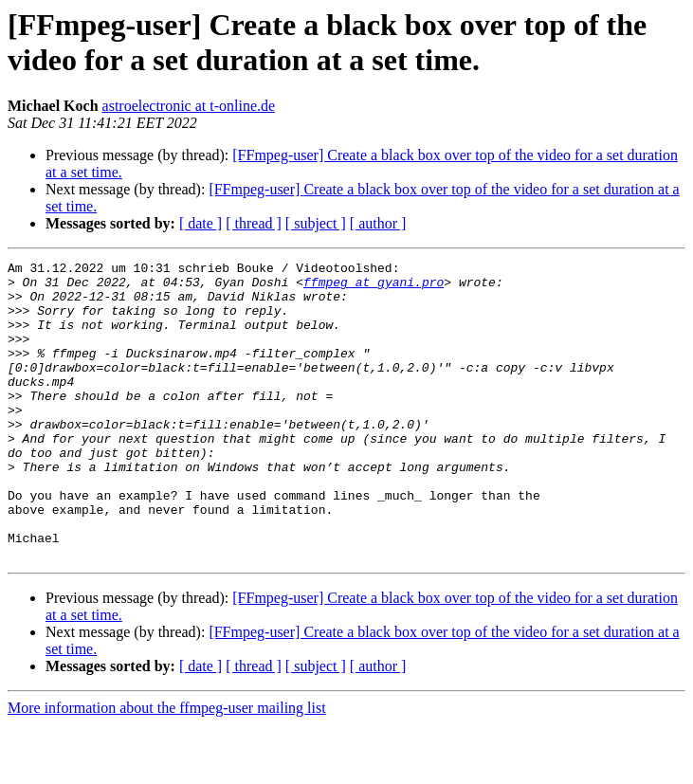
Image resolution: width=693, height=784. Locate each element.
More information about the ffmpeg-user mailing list (167, 767)
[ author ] (378, 223)
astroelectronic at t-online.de (189, 106)
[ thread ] (254, 223)
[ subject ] (316, 223)
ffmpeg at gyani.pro (374, 287)
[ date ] (201, 223)
